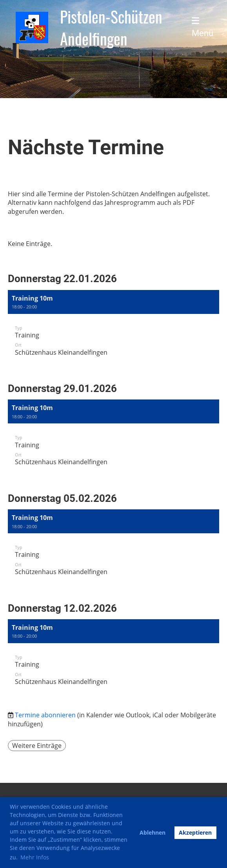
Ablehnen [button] (153, 832)
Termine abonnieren (45, 715)
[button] (113, 328)
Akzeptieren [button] (195, 832)
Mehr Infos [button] (35, 857)
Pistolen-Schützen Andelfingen (111, 27)
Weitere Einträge (37, 746)
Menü (202, 27)
